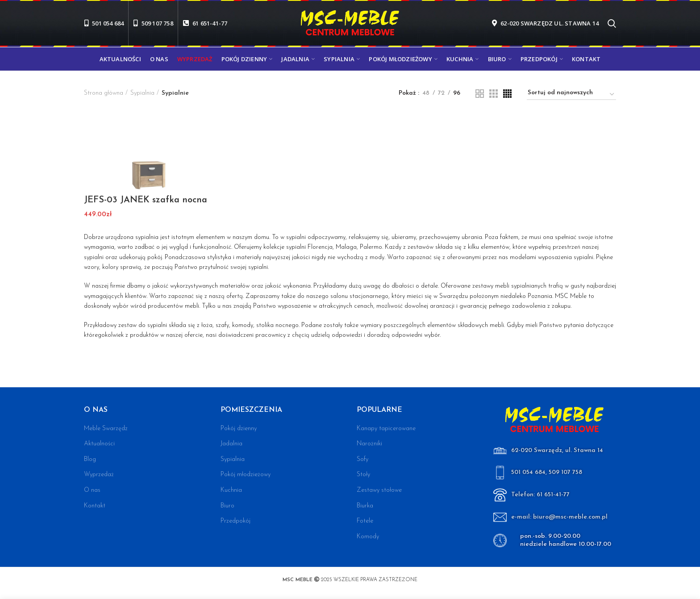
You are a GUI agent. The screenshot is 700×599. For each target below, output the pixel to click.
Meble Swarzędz (106, 429)
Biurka (365, 506)
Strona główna (104, 93)
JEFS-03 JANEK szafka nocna (146, 200)
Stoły (363, 475)
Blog (90, 459)
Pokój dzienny (239, 429)
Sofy (362, 459)
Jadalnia (231, 444)
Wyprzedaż (99, 475)
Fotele (365, 521)
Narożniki (369, 444)
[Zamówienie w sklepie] (571, 94)
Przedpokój (235, 521)
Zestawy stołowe (379, 490)
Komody (368, 537)
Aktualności (99, 444)
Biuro (227, 506)
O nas (92, 490)
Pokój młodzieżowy (246, 475)
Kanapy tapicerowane (386, 429)
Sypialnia (142, 93)
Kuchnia (231, 490)
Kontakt (95, 506)
